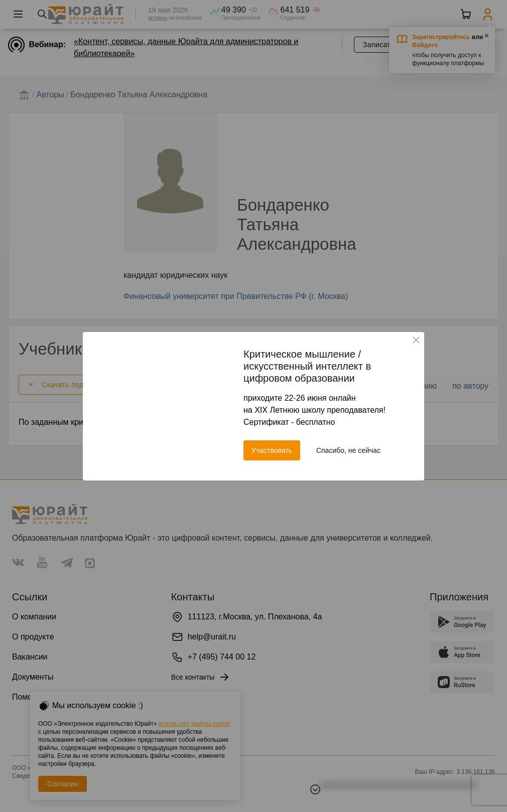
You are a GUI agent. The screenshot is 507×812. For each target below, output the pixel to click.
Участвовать (272, 450)
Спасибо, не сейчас (348, 450)
